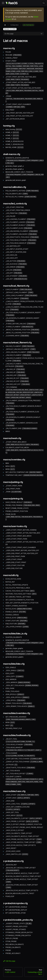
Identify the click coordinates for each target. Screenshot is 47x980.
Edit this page (9, 961)
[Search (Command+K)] (44, 3)
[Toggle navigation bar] (3, 3)
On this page (9, 34)
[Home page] (5, 25)
